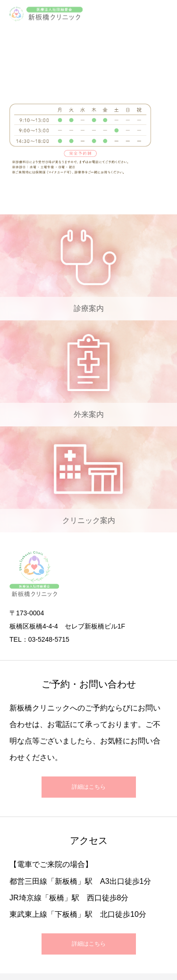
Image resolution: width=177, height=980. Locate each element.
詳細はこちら (89, 787)
